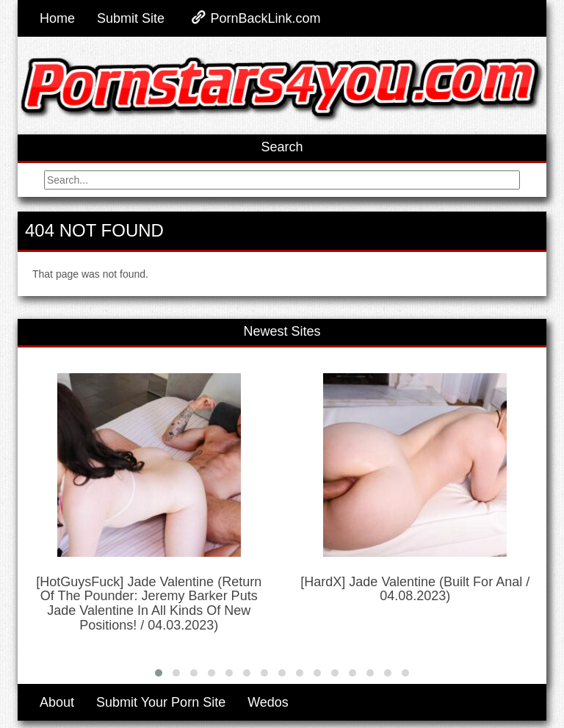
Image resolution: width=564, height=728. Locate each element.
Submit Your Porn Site (161, 702)
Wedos (268, 702)
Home (57, 18)
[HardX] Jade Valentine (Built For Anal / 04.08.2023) (415, 589)
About (57, 702)
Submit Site (131, 18)
